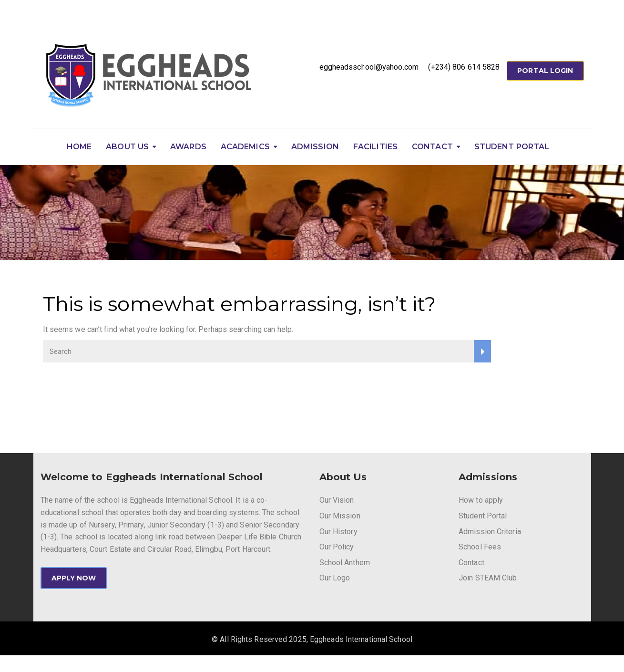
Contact (432, 147)
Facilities (375, 147)
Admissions (488, 477)
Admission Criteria (490, 532)
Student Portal (512, 147)
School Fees (480, 547)
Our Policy (337, 547)
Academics (245, 147)
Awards (188, 147)
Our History (338, 532)
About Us (127, 147)
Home (79, 147)
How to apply (481, 500)
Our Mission (340, 516)
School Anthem (345, 563)
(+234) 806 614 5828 (464, 67)
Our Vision (337, 500)
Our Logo (335, 578)
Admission (315, 147)
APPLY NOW (74, 578)
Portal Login (545, 71)
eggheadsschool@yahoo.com (369, 67)
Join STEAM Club (488, 578)
